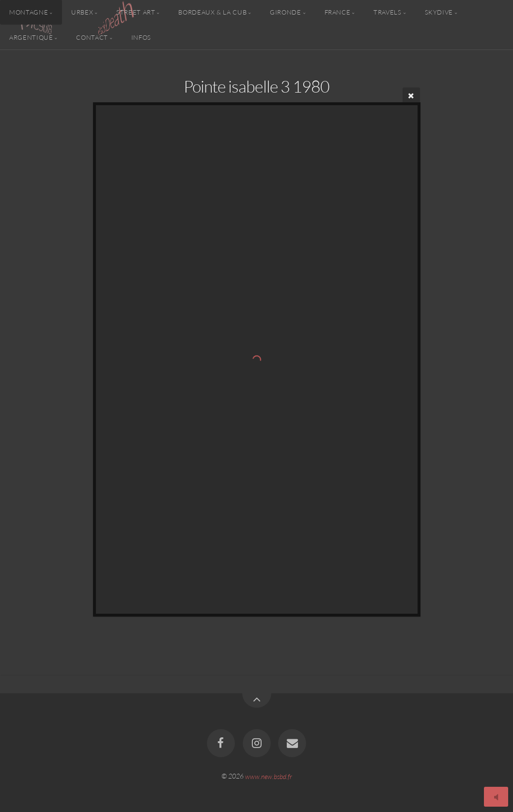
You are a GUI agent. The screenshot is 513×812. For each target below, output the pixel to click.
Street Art (136, 12)
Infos (141, 37)
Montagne (29, 12)
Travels (387, 12)
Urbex (82, 12)
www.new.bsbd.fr (269, 776)
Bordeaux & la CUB (212, 12)
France (338, 12)
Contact (92, 37)
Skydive (439, 12)
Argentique (31, 37)
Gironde (285, 12)
